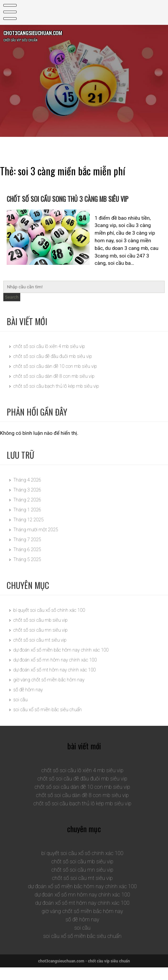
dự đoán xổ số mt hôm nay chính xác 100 (54, 682)
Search (12, 310)
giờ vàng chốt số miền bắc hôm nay (49, 692)
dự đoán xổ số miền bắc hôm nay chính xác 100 (61, 662)
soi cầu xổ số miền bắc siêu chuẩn (47, 722)
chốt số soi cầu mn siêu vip (40, 642)
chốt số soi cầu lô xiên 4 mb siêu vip (49, 359)
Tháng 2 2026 (27, 512)
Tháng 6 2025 (27, 562)
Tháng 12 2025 (28, 532)
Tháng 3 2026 (27, 502)
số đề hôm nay (28, 702)
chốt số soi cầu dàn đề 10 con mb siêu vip (55, 379)
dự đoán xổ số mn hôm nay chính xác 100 (55, 672)
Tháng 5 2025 (27, 572)
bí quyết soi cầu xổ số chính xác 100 (49, 622)
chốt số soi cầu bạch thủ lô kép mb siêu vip (56, 399)
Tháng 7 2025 (27, 552)
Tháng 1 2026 (27, 522)
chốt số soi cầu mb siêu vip (40, 632)
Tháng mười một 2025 (36, 542)
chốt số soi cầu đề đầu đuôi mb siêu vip (53, 369)
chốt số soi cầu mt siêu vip (40, 652)
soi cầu (20, 712)
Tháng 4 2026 (27, 492)
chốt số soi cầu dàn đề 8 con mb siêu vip (54, 389)
